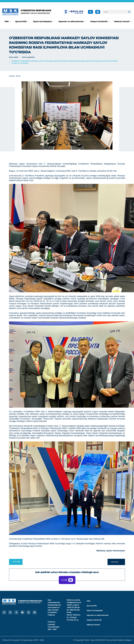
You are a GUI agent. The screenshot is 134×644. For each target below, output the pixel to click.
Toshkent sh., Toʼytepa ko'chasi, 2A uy (73, 617)
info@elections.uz (74, 602)
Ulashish (16, 562)
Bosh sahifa (14, 57)
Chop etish (116, 562)
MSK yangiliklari (28, 57)
